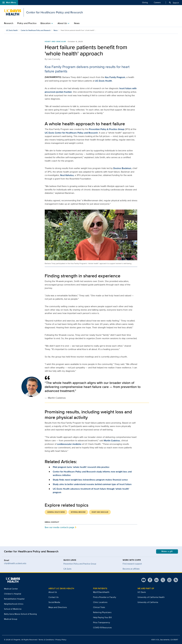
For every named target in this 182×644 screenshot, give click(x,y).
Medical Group (11, 619)
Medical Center (11, 589)
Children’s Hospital (13, 594)
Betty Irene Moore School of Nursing (20, 614)
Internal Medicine (78, 512)
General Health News (56, 512)
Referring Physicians (102, 612)
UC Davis (142, 592)
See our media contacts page (59, 527)
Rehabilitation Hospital (14, 599)
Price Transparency (102, 622)
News (77, 23)
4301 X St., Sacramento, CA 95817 (165, 640)
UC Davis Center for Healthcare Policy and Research (71, 133)
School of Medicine (13, 609)
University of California (148, 602)
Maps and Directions (58, 607)
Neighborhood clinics (14, 604)
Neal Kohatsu (67, 175)
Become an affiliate (131, 569)
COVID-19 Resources (102, 628)
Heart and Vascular (55, 41)
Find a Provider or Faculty (105, 597)
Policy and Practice (27, 23)
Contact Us (53, 597)
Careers (157, 2)
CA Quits (67, 569)
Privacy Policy (61, 640)
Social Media (54, 602)
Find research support (132, 564)
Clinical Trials (99, 607)
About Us (53, 592)
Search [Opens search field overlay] (174, 3)
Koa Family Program (115, 77)
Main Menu (9, 3)
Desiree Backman (122, 168)
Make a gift (167, 551)
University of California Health (151, 597)
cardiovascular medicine (69, 444)
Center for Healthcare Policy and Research (36, 30)
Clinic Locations (100, 602)
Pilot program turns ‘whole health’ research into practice (81, 467)
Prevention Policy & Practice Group (107, 129)
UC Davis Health (12, 30)
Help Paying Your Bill (102, 617)
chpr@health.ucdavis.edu (15, 563)
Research (9, 23)
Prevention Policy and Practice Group (80, 564)
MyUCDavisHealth (101, 592)
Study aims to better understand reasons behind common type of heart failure (92, 484)
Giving (145, 2)
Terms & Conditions (46, 640)
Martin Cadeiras (112, 440)
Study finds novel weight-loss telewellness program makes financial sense (90, 480)
